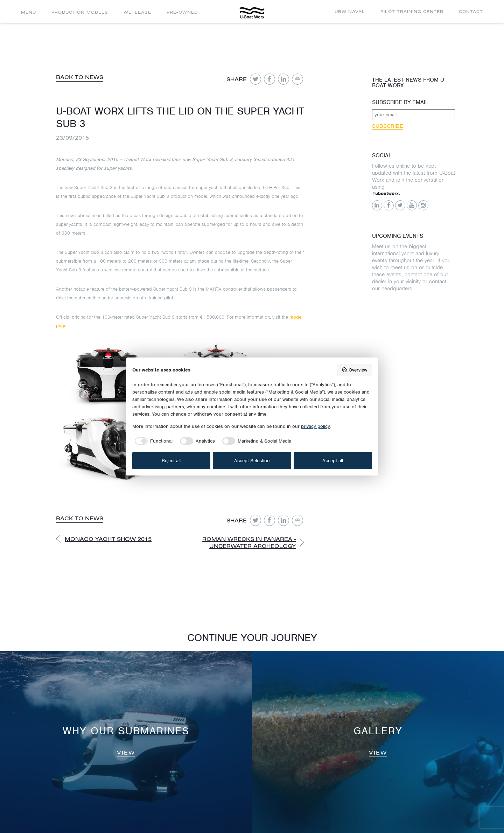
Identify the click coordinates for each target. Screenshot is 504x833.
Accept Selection (252, 461)
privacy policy (316, 426)
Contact (471, 11)
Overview (354, 370)
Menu (29, 12)
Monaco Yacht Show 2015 (108, 539)
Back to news (80, 77)
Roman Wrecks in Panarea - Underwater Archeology (249, 542)
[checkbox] (153, 441)
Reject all (171, 461)
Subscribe (388, 126)
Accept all (333, 461)
